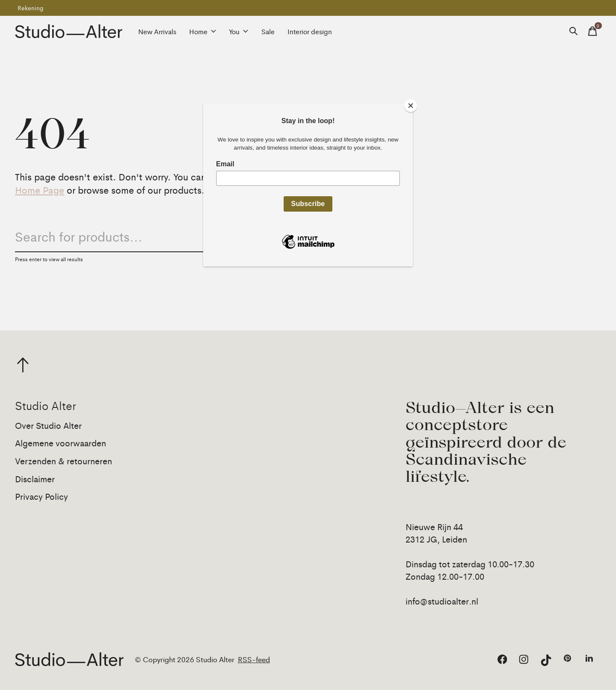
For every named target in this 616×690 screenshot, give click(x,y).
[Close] (411, 106)
